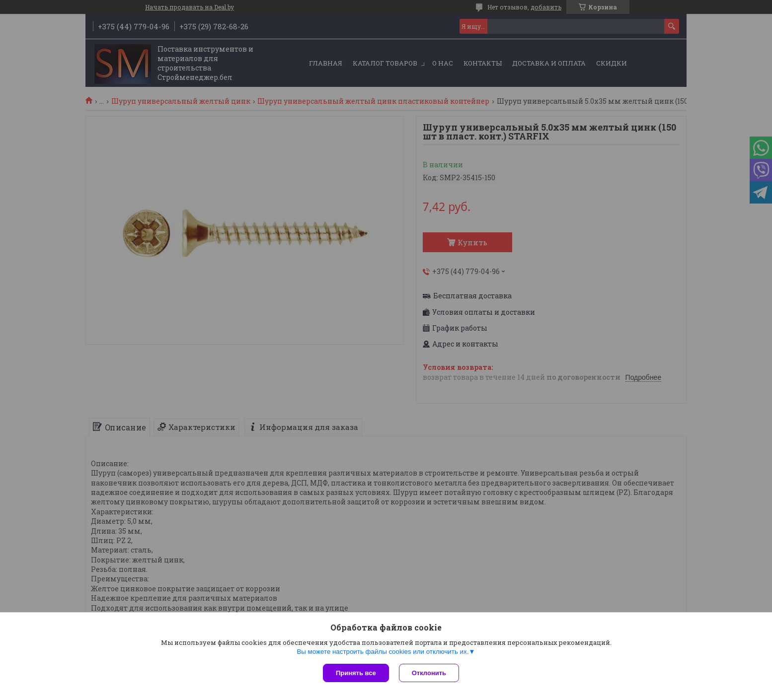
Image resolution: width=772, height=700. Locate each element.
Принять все (356, 673)
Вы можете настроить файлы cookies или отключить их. (383, 652)
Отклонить (429, 673)
